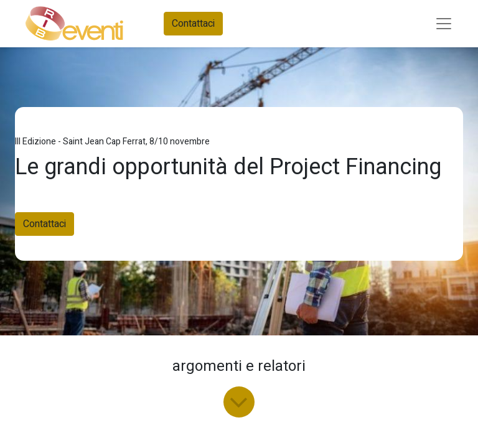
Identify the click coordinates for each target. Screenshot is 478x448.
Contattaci (193, 24)
